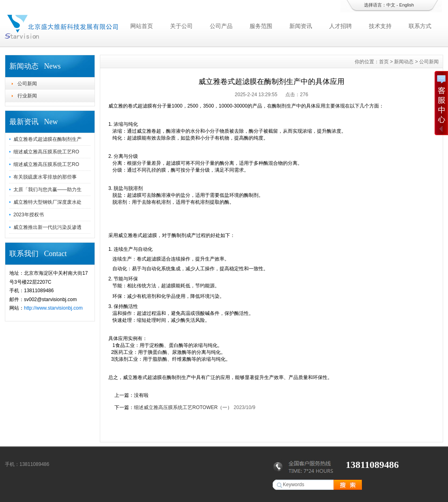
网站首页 (142, 26)
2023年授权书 (29, 215)
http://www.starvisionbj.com (53, 308)
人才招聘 (340, 26)
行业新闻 (27, 96)
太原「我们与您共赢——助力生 (47, 190)
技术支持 (380, 26)
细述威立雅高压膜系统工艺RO (46, 152)
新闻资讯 (301, 26)
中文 (391, 5)
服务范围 (261, 26)
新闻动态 (404, 62)
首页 (384, 62)
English (407, 5)
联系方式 (420, 26)
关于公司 (181, 26)
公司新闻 (27, 84)
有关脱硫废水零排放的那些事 (45, 177)
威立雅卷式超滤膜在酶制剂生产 (47, 139)
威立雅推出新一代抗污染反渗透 (47, 227)
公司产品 (221, 26)
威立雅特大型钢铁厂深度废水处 (47, 202)
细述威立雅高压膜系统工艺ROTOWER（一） (183, 407)
